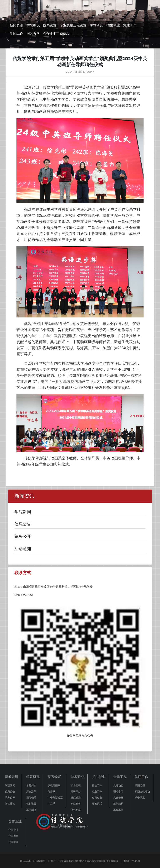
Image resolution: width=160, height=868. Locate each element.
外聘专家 (76, 810)
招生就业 (113, 25)
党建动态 (118, 786)
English (66, 34)
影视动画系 (54, 786)
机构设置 (31, 804)
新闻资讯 (16, 25)
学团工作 (16, 34)
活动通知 (10, 804)
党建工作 (130, 25)
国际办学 (33, 34)
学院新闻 (10, 786)
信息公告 (10, 792)
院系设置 (50, 25)
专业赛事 (76, 804)
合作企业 (50, 34)
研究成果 (76, 798)
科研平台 (76, 792)
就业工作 (97, 792)
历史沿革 (31, 792)
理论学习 (118, 792)
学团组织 (140, 786)
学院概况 (33, 25)
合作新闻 (13, 842)
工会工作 (118, 810)
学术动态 (76, 786)
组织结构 (118, 804)
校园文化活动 (142, 792)
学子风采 (140, 798)
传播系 (51, 792)
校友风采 (97, 804)
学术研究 (96, 25)
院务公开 (10, 798)
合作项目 (13, 836)
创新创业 (97, 798)
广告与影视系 (55, 798)
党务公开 (118, 798)
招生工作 (97, 786)
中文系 (51, 804)
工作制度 (31, 810)
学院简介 (31, 786)
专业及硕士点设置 (73, 25)
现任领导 (31, 798)
